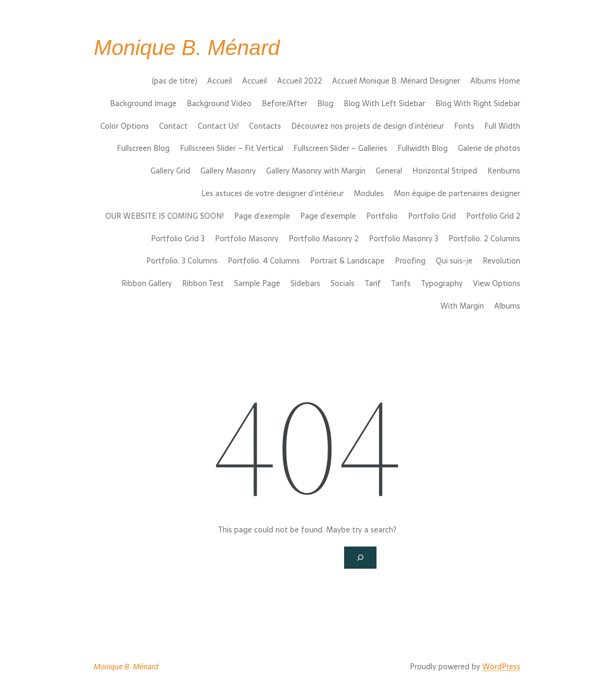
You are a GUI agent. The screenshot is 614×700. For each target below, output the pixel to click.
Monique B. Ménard (187, 48)
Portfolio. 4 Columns (264, 261)
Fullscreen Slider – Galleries (340, 148)
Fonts (464, 126)
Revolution (501, 261)
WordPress (501, 667)
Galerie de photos (489, 148)
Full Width (502, 126)
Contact (173, 126)
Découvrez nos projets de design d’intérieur (368, 126)
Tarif (373, 283)
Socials (342, 283)
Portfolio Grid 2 (493, 216)
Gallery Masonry (228, 171)
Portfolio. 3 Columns (182, 261)
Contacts (265, 126)
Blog (325, 104)
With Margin (462, 306)
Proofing (410, 261)
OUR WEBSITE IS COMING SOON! (165, 216)
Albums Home (495, 81)
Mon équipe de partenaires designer (457, 194)
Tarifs (401, 283)
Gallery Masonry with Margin (316, 171)
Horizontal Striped (445, 171)
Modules (369, 194)
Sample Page (257, 283)
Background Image (143, 104)
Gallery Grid (170, 171)
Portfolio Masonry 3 (404, 239)
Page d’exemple (262, 216)
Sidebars (305, 283)
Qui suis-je (454, 261)
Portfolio (382, 216)
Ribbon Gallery (147, 283)
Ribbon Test (203, 283)
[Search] (360, 558)
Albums (507, 306)
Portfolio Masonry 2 (324, 239)
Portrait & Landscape (347, 261)
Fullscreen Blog (143, 148)
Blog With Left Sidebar (384, 104)
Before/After (284, 104)
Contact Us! (218, 126)
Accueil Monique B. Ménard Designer (396, 81)
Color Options (125, 126)
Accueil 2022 (300, 81)
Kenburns (504, 171)
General (389, 171)
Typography (442, 283)
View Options (497, 283)
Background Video (219, 104)
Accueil (220, 81)
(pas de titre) (174, 81)
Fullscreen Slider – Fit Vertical (232, 148)
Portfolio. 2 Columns (484, 239)
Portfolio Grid (432, 216)
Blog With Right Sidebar (478, 104)
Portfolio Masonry (247, 239)
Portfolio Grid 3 (178, 239)
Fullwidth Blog (423, 148)
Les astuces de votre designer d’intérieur (272, 194)
